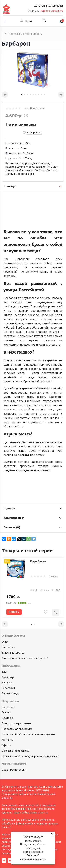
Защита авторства (13, 653)
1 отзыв (54, 576)
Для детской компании (19, 170)
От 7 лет (52, 167)
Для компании (41, 163)
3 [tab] (27, 95)
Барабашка (38, 561)
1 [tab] (22, 95)
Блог (5, 672)
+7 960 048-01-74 (49, 6)
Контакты (7, 740)
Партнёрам (9, 647)
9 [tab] (44, 95)
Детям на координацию (20, 174)
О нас (5, 642)
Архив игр (8, 677)
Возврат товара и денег (17, 723)
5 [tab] (33, 95)
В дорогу (25, 163)
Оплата (6, 712)
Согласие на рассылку (15, 751)
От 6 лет (40, 170)
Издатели (8, 682)
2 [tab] (25, 95)
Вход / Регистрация (14, 770)
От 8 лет (52, 170)
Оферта (6, 745)
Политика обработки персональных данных (28, 734)
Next (61, 95)
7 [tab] (39, 95)
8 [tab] (42, 95)
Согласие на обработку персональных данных (30, 756)
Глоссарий (8, 688)
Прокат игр (8, 707)
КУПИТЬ (14, 612)
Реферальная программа (17, 729)
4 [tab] (30, 95)
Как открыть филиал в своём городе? (25, 658)
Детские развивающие (31, 167)
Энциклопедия (11, 693)
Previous (5, 95)
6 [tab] (36, 95)
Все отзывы (37, 109)
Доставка (8, 718)
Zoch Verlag (26, 158)
